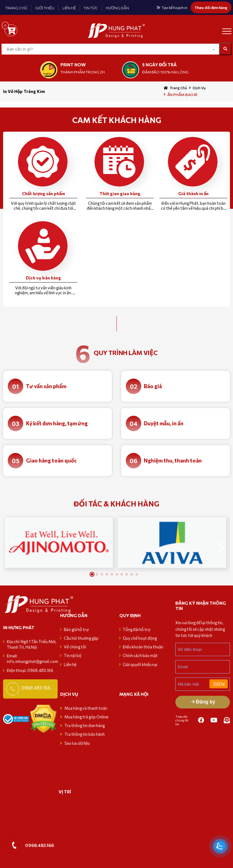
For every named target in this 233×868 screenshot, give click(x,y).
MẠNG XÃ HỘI (134, 694)
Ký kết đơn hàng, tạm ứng (57, 423)
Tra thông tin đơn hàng (85, 726)
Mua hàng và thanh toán (86, 708)
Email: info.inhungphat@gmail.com (33, 659)
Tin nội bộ (73, 655)
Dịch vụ (199, 88)
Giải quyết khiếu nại (140, 664)
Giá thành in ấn (193, 193)
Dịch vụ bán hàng (43, 278)
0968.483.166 (40, 845)
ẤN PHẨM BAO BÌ (182, 94)
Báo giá (153, 386)
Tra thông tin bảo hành (85, 734)
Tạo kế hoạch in (175, 7)
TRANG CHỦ (16, 8)
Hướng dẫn (74, 615)
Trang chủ (178, 88)
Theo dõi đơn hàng (211, 7)
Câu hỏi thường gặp (81, 638)
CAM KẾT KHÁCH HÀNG (117, 120)
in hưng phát (19, 627)
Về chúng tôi (75, 647)
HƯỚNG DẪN (117, 8)
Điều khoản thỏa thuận (143, 647)
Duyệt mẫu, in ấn (164, 423)
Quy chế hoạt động (140, 638)
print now (73, 65)
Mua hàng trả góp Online (86, 717)
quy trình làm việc (126, 353)
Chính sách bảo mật (140, 655)
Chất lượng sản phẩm (44, 193)
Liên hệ (70, 664)
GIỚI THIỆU (45, 8)
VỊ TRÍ (65, 792)
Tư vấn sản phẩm (46, 386)
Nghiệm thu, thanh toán (173, 460)
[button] (220, 548)
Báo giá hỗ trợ (76, 629)
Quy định (130, 615)
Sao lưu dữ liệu (77, 743)
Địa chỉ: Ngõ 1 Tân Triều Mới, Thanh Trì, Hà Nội (32, 644)
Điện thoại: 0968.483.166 (30, 670)
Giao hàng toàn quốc (51, 460)
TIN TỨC (91, 8)
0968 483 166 (36, 688)
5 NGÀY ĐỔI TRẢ (159, 65)
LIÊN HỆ (69, 8)
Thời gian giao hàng (120, 193)
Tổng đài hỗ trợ (136, 629)
